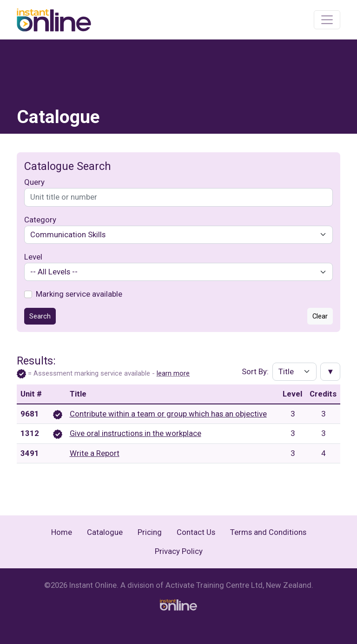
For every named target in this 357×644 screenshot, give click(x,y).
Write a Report (95, 453)
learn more (173, 373)
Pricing (150, 532)
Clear (320, 316)
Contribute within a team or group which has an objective (168, 414)
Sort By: (255, 371)
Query (34, 182)
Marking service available (79, 294)
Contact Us (196, 532)
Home (62, 532)
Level (33, 257)
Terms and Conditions (268, 532)
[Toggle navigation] (327, 20)
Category (40, 220)
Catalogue (105, 532)
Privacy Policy (179, 551)
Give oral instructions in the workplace (136, 433)
